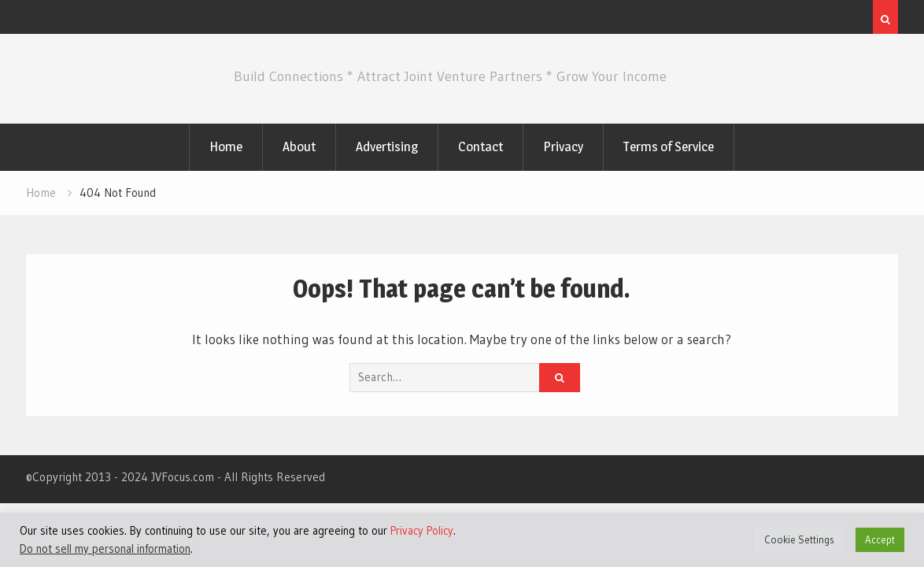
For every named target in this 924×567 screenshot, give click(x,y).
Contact (480, 146)
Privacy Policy (422, 531)
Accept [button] (880, 539)
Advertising (387, 146)
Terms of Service (669, 146)
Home (226, 146)
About (299, 146)
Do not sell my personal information (105, 549)
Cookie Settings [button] (799, 539)
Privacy (563, 146)
